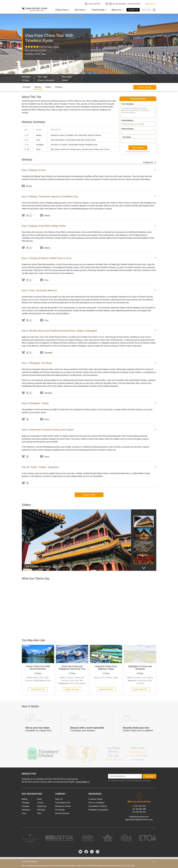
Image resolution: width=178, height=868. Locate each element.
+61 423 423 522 (139, 812)
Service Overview (62, 813)
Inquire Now (89, 495)
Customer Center (95, 799)
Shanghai (26, 803)
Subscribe (149, 776)
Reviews (59, 87)
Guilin (39, 799)
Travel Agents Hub (63, 803)
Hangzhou (26, 810)
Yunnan (40, 803)
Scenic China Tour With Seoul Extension (38, 668)
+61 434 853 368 (139, 809)
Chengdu (26, 806)
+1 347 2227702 (139, 806)
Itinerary (38, 87)
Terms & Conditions (96, 803)
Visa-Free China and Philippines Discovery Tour (72, 668)
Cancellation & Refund (98, 806)
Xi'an (24, 813)
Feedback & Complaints (98, 810)
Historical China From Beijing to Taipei (106, 668)
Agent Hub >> (151, 4)
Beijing (25, 799)
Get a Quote (145, 87)
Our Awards (60, 810)
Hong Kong (42, 806)
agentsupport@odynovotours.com (139, 820)
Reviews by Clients (63, 806)
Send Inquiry (138, 148)
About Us (59, 799)
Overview (27, 87)
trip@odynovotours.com (139, 817)
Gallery (48, 87)
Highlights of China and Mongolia (140, 668)
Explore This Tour (38, 689)
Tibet (39, 813)
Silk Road (41, 810)
